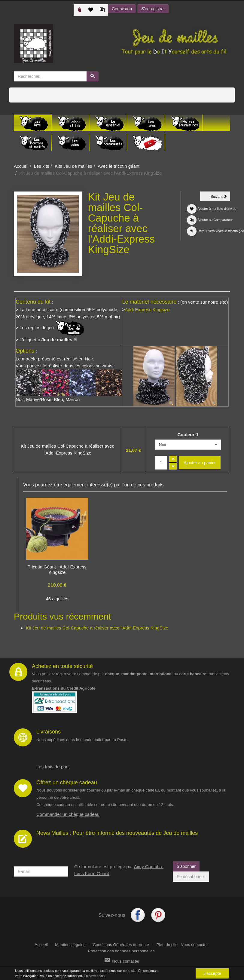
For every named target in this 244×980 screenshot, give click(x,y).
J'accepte (212, 973)
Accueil (21, 166)
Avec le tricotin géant (119, 166)
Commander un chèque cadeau (68, 814)
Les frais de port (53, 767)
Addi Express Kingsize (147, 309)
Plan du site (167, 945)
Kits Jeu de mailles (73, 166)
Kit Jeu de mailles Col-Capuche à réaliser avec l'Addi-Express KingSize (97, 628)
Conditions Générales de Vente (121, 945)
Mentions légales (70, 945)
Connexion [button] (122, 9)
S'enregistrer (153, 9)
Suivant (220, 198)
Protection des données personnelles (121, 951)
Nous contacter (194, 945)
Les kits (42, 166)
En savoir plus (94, 976)
